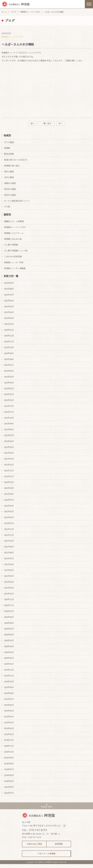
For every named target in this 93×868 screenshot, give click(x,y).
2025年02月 (9, 324)
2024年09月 (9, 353)
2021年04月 (9, 576)
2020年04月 (9, 646)
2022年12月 (9, 470)
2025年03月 (9, 318)
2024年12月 (9, 336)
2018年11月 (9, 746)
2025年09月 (9, 283)
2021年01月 (9, 594)
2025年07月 (9, 295)
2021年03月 (9, 582)
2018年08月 (9, 763)
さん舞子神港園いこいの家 (16, 251)
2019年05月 (9, 711)
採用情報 (59, 844)
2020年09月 (9, 617)
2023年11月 (9, 412)
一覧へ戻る (46, 123)
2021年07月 (9, 558)
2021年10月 (9, 541)
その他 (7, 207)
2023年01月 (9, 465)
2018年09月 (9, 758)
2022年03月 (9, 511)
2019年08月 (9, 693)
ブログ (14, 12)
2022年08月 (9, 494)
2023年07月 (9, 435)
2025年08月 (9, 289)
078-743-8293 (38, 830)
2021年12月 (9, 529)
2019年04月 (9, 716)
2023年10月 (9, 418)
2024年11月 (9, 341)
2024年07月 (9, 365)
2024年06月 (9, 371)
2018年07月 (9, 769)
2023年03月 (9, 459)
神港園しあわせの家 (13, 239)
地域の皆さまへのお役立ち (16, 160)
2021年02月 (9, 588)
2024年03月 (9, 388)
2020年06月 (9, 634)
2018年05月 (9, 781)
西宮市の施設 (10, 195)
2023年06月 (9, 441)
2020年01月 (9, 664)
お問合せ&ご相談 (34, 844)
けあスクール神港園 (46, 854)
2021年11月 (9, 535)
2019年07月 (9, 699)
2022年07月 (9, 500)
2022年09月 (9, 488)
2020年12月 (9, 599)
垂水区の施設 (10, 189)
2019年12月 (9, 670)
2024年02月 (9, 394)
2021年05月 (9, 570)
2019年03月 (9, 722)
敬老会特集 (9, 154)
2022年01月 (9, 523)
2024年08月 (9, 359)
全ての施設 (9, 142)
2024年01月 (9, 400)
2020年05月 (9, 640)
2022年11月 (9, 476)
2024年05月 (9, 377)
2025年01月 (9, 330)
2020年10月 (9, 611)
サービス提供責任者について (17, 201)
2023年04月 (9, 453)
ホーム (4, 12)
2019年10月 (9, 681)
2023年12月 (9, 406)
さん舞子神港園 (11, 245)
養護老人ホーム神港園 (14, 221)
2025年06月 (9, 300)
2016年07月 (9, 793)
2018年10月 (9, 752)
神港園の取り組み (12, 166)
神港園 (7, 148)
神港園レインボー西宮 (14, 262)
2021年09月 (9, 547)
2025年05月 (9, 306)
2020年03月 (9, 652)
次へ (60, 123)
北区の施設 (9, 177)
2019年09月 (9, 687)
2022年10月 (9, 482)
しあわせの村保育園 (13, 256)
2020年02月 (9, 658)
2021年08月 (9, 552)
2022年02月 (9, 517)
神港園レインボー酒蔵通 (15, 268)
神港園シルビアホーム (14, 233)
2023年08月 (9, 429)
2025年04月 (9, 312)
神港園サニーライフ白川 (30, 12)
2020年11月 (9, 605)
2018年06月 (9, 775)
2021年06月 (9, 564)
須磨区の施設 (10, 183)
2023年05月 (9, 447)
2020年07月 (9, 629)
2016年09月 (9, 787)
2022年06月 (9, 506)
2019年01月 (9, 734)
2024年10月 (9, 347)
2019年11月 (9, 676)
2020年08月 (9, 623)
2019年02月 (9, 728)
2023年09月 (9, 423)
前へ (33, 123)
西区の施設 (9, 171)
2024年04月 (9, 383)
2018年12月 (9, 740)
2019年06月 (9, 705)
